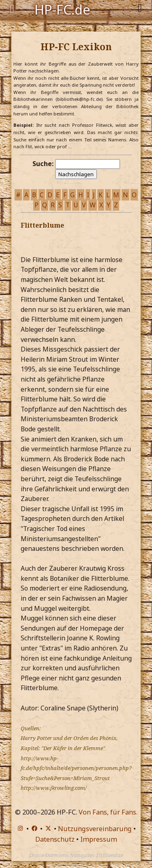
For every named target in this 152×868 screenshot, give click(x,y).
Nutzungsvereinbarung (95, 829)
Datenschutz (55, 839)
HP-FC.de (62, 9)
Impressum (99, 839)
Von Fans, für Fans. (108, 812)
